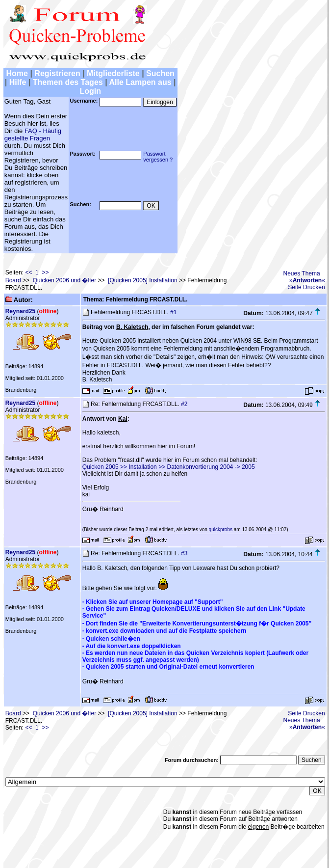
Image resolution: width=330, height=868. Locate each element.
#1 (173, 312)
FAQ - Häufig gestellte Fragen (33, 135)
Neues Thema (302, 273)
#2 (184, 404)
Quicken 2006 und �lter (64, 280)
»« (307, 280)
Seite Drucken (306, 287)
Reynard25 (20, 311)
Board (13, 280)
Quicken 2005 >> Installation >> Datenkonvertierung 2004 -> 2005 (169, 467)
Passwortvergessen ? (158, 157)
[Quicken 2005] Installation (142, 280)
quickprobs (221, 529)
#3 (184, 553)
